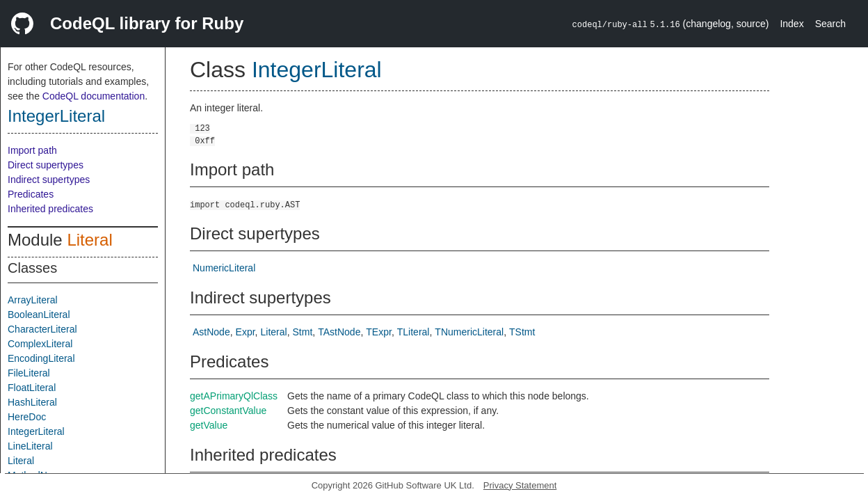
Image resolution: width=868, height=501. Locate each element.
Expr (246, 332)
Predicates (31, 194)
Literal (89, 240)
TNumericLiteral (469, 332)
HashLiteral (32, 402)
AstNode (211, 332)
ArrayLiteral (33, 300)
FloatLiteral (32, 388)
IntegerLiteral (56, 116)
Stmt (303, 332)
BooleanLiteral (39, 315)
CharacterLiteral (42, 329)
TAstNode (339, 332)
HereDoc (27, 417)
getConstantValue (228, 411)
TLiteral (413, 332)
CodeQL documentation (94, 96)
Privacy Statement (520, 485)
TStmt (522, 332)
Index (791, 24)
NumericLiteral (224, 268)
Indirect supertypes (49, 180)
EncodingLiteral (41, 358)
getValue (209, 425)
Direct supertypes (46, 165)
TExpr (379, 332)
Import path (32, 150)
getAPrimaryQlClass (234, 396)
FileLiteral (29, 373)
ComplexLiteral (40, 344)
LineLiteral (30, 446)
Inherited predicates (50, 209)
